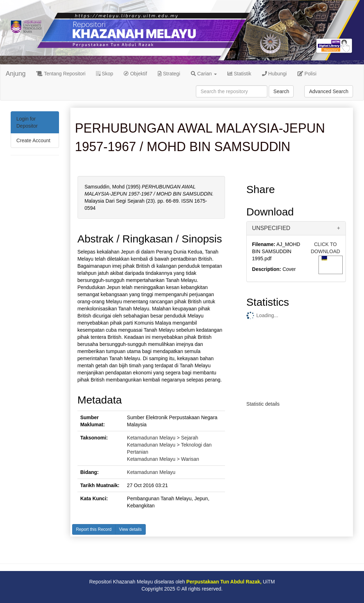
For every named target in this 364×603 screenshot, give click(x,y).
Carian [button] (204, 74)
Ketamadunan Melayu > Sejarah (162, 438)
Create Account (33, 140)
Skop (105, 74)
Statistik (239, 74)
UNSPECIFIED (271, 228)
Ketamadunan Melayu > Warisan (163, 459)
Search (281, 91)
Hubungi (274, 74)
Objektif (135, 74)
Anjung (16, 74)
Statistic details (263, 404)
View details (130, 529)
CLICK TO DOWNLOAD (325, 248)
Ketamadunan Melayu (151, 472)
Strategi (169, 74)
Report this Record (94, 529)
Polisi (307, 74)
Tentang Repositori (61, 74)
